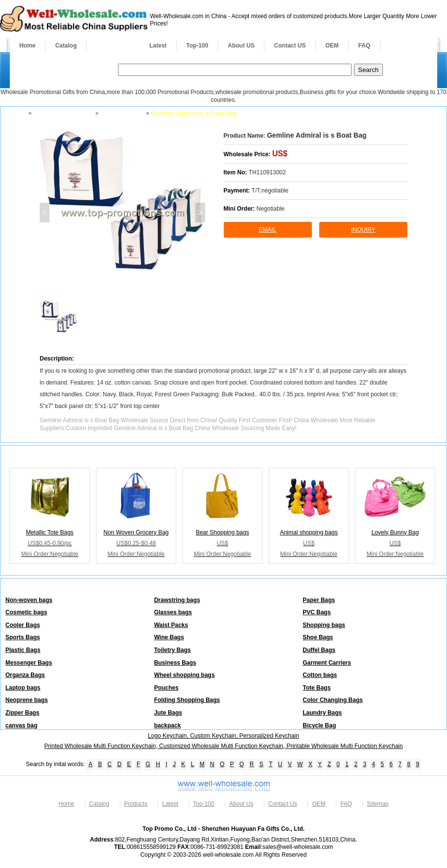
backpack (168, 725)
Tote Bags (317, 688)
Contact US (290, 46)
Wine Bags (169, 637)
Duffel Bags (319, 650)
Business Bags (175, 663)
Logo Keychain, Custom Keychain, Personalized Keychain (223, 736)
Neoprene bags (27, 700)
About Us (241, 804)
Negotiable (271, 209)
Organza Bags (25, 675)
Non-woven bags (29, 600)
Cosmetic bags (26, 612)
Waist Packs (171, 625)
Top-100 (197, 46)
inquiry (363, 230)
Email (268, 230)
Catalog (66, 46)
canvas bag (21, 725)
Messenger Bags (29, 663)
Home (27, 46)
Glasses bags (173, 612)
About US (241, 46)
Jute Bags (168, 713)
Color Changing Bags (333, 700)
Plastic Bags (23, 650)
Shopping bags (122, 113)
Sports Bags (23, 637)
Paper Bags (319, 600)
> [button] (200, 213)
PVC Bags (317, 612)
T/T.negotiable (270, 191)
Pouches (166, 688)
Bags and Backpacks (63, 113)
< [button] (44, 213)
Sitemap (377, 804)
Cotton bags (320, 675)
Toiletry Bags (173, 650)
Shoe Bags (318, 637)
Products (113, 46)
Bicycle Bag (319, 725)
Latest (158, 46)
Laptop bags (23, 688)
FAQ (365, 46)
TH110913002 (267, 172)
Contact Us (283, 804)
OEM (332, 46)
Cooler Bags (23, 625)
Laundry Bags (322, 713)
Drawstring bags (177, 600)
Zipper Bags (22, 713)
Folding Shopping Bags (187, 700)
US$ (280, 154)
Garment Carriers (327, 663)
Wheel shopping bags (185, 675)
